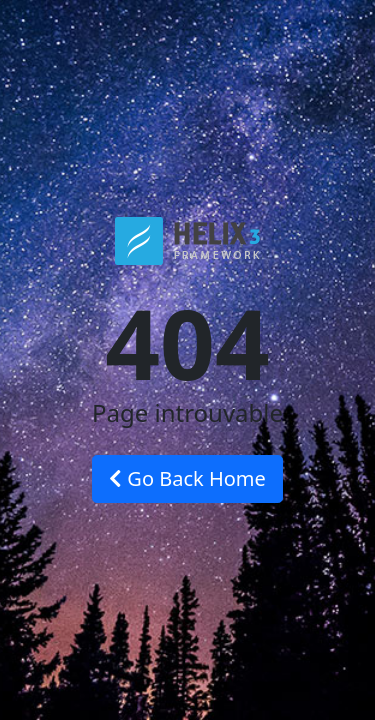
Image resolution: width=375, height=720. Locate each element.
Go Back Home (187, 478)
